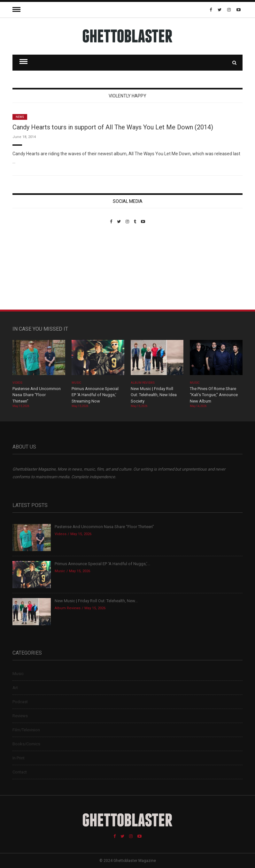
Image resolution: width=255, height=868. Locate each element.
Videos (17, 383)
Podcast (20, 702)
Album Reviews (143, 383)
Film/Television (26, 730)
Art (15, 688)
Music (76, 383)
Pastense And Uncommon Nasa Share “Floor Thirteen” (37, 395)
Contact (20, 772)
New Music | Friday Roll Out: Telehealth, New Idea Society (154, 395)
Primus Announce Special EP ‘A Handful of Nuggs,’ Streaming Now (95, 395)
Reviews (20, 716)
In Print (19, 758)
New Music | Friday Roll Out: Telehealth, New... (96, 601)
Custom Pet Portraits (31, 268)
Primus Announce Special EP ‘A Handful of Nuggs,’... (102, 564)
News (20, 117)
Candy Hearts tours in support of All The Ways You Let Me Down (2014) (113, 127)
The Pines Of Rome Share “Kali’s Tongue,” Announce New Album (214, 395)
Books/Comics (26, 744)
